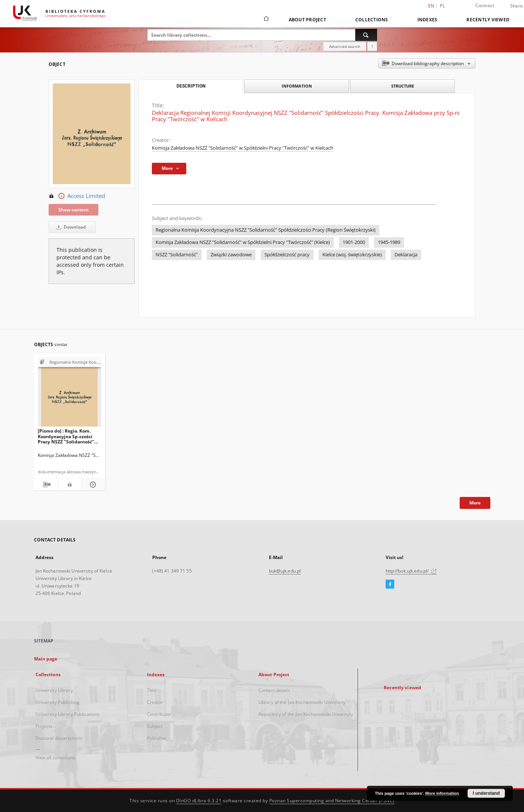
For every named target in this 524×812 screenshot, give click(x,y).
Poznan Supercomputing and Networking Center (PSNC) (332, 801)
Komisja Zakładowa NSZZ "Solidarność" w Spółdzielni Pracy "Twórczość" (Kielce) (243, 242)
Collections (372, 20)
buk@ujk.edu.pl (285, 571)
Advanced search (345, 46)
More (475, 503)
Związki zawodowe (231, 255)
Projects (44, 726)
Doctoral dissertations (59, 738)
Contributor (159, 714)
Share (517, 6)
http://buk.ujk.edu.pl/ (411, 571)
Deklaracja (406, 255)
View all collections (55, 758)
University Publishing (58, 702)
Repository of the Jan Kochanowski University (306, 714)
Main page (46, 659)
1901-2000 (354, 242)
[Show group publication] (70, 362)
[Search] (366, 35)
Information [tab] (297, 86)
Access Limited (77, 196)
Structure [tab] (403, 86)
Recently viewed (488, 20)
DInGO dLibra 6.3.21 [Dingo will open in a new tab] (199, 801)
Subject (155, 726)
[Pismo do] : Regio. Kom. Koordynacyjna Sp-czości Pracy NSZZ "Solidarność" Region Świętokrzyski (66, 436)
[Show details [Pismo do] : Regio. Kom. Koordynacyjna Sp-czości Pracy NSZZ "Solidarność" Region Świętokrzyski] (92, 485)
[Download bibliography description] (46, 485)
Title (152, 690)
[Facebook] (390, 584)
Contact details (274, 690)
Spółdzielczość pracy (287, 255)
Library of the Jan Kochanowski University (302, 702)
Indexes (428, 20)
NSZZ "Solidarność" (177, 255)
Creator (155, 702)
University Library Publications (68, 714)
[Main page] (266, 19)
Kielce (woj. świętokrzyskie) (352, 255)
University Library (54, 690)
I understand (486, 793)
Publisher (157, 738)
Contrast (485, 5)
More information (442, 793)
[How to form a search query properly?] (372, 46)
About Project (307, 20)
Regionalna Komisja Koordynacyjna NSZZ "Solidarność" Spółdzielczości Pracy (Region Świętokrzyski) (266, 230)
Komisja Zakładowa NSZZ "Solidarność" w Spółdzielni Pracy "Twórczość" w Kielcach (243, 148)
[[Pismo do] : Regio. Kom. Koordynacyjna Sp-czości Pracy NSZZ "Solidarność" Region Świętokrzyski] (70, 394)
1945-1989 (389, 242)
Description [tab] (191, 86)
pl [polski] (442, 6)
